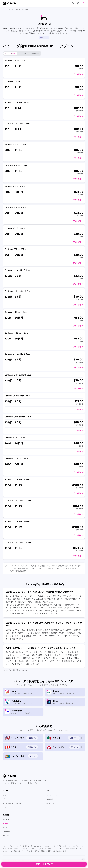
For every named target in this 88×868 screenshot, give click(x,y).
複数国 (35, 53)
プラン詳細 (78, 74)
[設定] (78, 3)
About (5, 807)
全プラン (10, 53)
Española (6, 832)
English (6, 819)
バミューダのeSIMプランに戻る (15, 9)
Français (6, 828)
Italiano (6, 836)
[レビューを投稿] (83, 3)
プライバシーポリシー (55, 795)
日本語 (5, 823)
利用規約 (50, 799)
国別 (23, 53)
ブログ (5, 799)
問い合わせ (51, 803)
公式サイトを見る (44, 864)
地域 (5, 795)
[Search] (73, 3)
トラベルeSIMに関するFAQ (13, 803)
